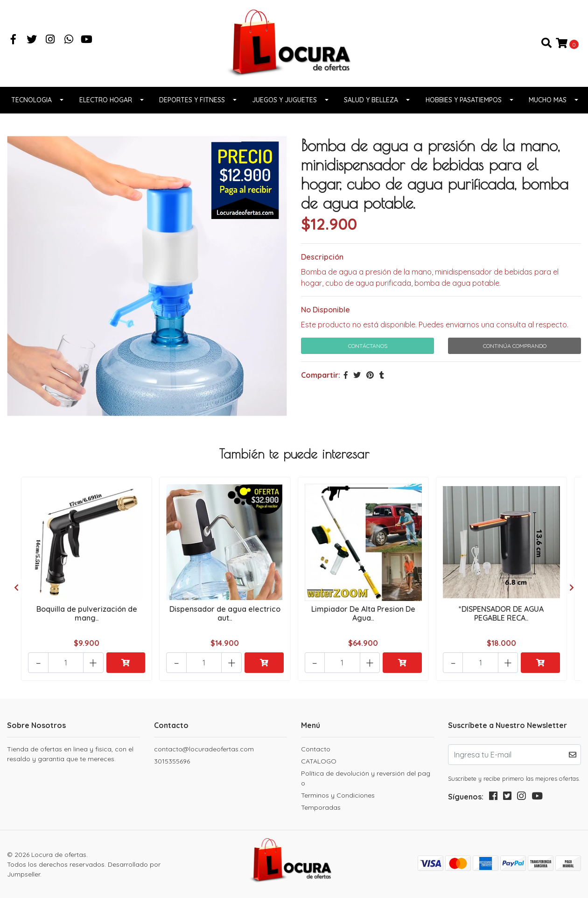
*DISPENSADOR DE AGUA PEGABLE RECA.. (501, 617)
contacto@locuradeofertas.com (204, 749)
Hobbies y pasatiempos (464, 104)
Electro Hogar (106, 104)
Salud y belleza (371, 104)
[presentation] (16, 589)
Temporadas (321, 807)
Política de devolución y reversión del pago (366, 778)
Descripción (322, 261)
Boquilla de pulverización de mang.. (87, 617)
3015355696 (172, 761)
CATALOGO (319, 761)
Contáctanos (368, 350)
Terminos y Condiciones (338, 795)
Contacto (316, 749)
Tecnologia (31, 104)
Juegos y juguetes (284, 104)
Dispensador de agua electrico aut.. (225, 617)
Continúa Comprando (515, 350)
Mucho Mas (548, 104)
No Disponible (325, 314)
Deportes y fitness (192, 104)
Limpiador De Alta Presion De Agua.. (363, 617)
